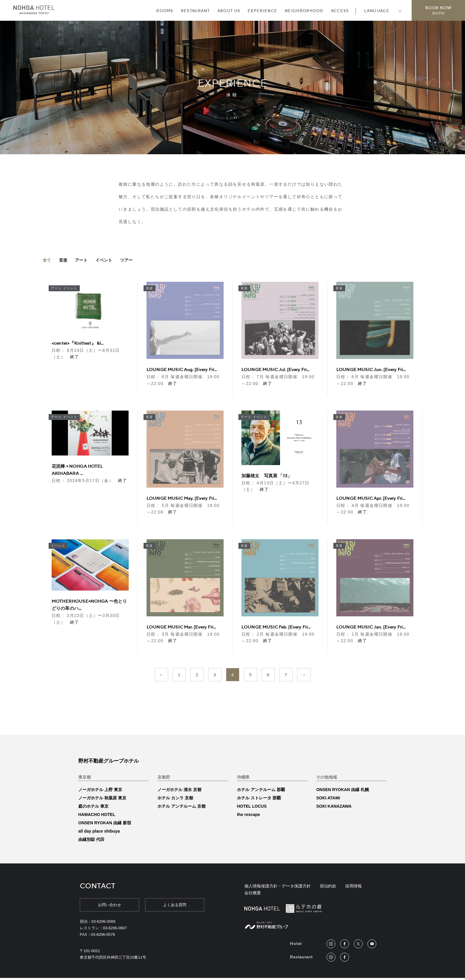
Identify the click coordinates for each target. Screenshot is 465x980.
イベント (110, 262)
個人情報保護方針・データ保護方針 (278, 888)
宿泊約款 (328, 888)
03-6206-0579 (103, 937)
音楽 (65, 262)
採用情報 (353, 888)
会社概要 (253, 895)
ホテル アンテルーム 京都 (181, 808)
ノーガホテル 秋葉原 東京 (102, 800)
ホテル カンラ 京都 (175, 800)
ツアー (134, 262)
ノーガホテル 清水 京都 (179, 791)
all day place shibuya (99, 833)
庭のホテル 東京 (93, 808)
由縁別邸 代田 (91, 841)
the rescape (249, 816)
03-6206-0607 (115, 930)
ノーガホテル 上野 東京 (100, 791)
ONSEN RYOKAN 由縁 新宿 (105, 825)
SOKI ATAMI (328, 800)
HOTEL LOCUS (252, 808)
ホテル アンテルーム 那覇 (261, 791)
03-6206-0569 (103, 923)
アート (85, 262)
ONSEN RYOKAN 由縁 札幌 (343, 791)
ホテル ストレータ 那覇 (259, 800)
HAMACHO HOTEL (97, 816)
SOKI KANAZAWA (334, 808)
